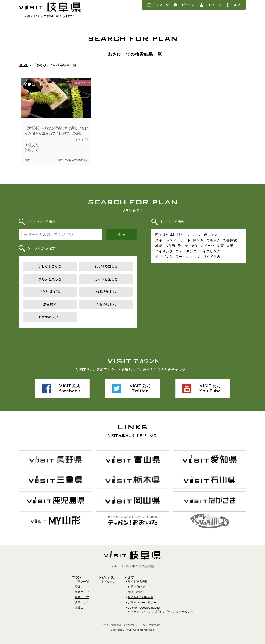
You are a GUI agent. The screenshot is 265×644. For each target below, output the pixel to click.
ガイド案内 (212, 257)
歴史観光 (50, 305)
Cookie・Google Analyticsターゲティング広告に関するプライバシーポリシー (160, 609)
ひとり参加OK (50, 292)
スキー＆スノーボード (173, 241)
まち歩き (213, 241)
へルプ (235, 5)
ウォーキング (186, 252)
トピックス (187, 5)
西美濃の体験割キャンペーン (178, 235)
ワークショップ (188, 257)
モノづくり (164, 257)
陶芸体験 (230, 241)
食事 (220, 246)
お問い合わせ (136, 586)
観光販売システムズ (136, 624)
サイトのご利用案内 (141, 597)
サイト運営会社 (138, 581)
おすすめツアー (50, 317)
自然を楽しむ (106, 305)
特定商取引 (155, 624)
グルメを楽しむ (50, 280)
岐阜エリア (82, 602)
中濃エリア (82, 597)
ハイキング (164, 252)
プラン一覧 (160, 5)
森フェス (211, 235)
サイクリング (210, 252)
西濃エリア (82, 607)
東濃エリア (82, 592)
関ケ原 (199, 241)
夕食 (194, 246)
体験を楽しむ (106, 292)
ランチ (183, 246)
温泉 (230, 246)
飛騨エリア (82, 586)
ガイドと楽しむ (106, 280)
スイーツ (207, 246)
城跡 (159, 246)
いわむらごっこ (50, 267)
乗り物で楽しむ (106, 267)
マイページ (213, 5)
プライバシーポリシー (142, 602)
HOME (24, 65)
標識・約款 (135, 592)
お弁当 (170, 246)
